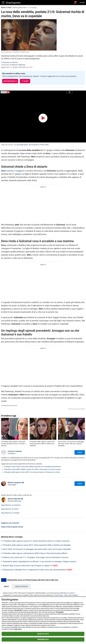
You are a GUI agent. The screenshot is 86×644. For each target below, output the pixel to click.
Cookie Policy (18, 629)
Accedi (82, 3)
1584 (44, 605)
